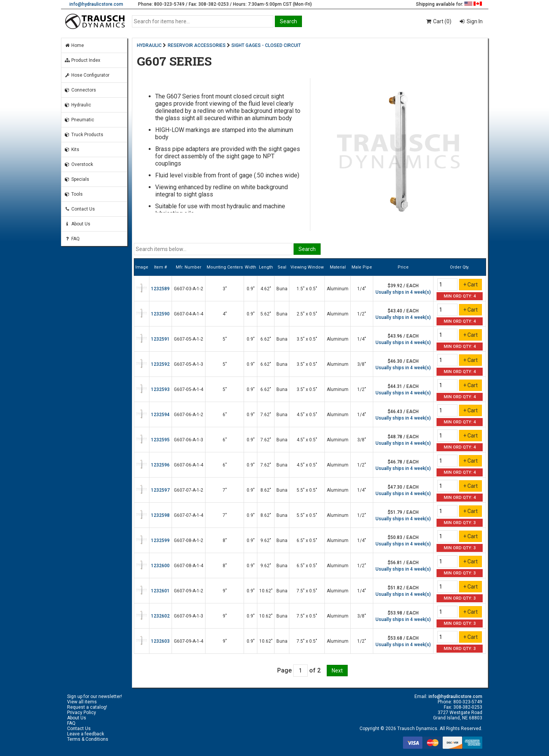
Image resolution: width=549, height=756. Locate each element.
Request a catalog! (87, 707)
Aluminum (338, 289)
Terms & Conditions (88, 739)
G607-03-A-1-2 (189, 289)
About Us (77, 224)
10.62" (266, 591)
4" (225, 314)
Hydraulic (78, 105)
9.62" (266, 540)
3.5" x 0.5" (307, 339)
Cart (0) (438, 21)
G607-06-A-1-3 (189, 440)
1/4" (362, 289)
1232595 (160, 440)
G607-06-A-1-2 (189, 415)
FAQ (72, 239)
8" (225, 540)
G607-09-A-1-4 (189, 641)
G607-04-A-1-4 (189, 314)
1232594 (160, 415)
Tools (74, 194)
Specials (77, 179)
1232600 (160, 566)
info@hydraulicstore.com (96, 4)
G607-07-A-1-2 (189, 490)
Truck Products (84, 135)
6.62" (266, 339)
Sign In (474, 21)
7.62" (266, 415)
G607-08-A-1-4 (189, 566)
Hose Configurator (87, 75)
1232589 (160, 289)
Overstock (79, 164)
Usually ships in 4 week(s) (403, 292)
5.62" (266, 314)
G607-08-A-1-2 (189, 540)
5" (225, 339)
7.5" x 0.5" (307, 591)
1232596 (160, 465)
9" (225, 591)
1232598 (160, 515)
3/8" (362, 364)
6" (225, 415)
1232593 (160, 389)
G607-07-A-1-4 (189, 515)
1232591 (160, 339)
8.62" (266, 490)
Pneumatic (79, 120)
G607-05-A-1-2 (189, 339)
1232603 (160, 641)
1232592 (160, 364)
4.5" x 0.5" (307, 415)
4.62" (266, 289)
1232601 (160, 591)
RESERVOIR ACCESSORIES (197, 45)
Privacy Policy (82, 713)
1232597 (160, 490)
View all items (82, 702)
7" (225, 490)
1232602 (160, 616)
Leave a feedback (86, 734)
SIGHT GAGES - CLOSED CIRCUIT (266, 45)
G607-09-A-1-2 (189, 591)
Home (74, 45)
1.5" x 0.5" (307, 289)
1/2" (362, 314)
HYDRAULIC (149, 45)
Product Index (82, 60)
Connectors (80, 90)
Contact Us (80, 209)
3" (225, 289)
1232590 (160, 314)
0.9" (251, 289)
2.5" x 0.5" (307, 314)
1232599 (160, 540)
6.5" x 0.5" (307, 540)
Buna (282, 289)
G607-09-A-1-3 (189, 616)
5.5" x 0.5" (307, 490)
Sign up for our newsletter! (95, 696)
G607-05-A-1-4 (189, 389)
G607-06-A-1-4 (189, 465)
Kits (72, 150)
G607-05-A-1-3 (189, 364)
